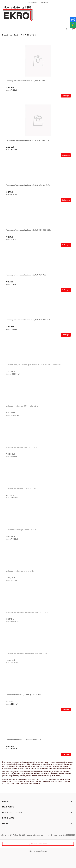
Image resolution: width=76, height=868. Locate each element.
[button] (3, 29)
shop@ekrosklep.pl (55, 835)
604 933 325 (70, 835)
